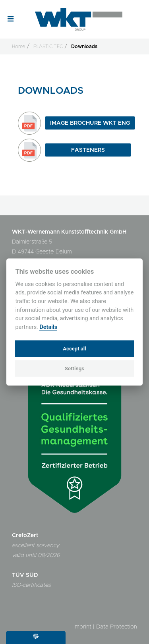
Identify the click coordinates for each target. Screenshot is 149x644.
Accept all (74, 348)
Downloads (84, 46)
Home (18, 46)
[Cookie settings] (36, 637)
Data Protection (117, 627)
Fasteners (88, 150)
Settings (74, 368)
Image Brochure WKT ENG (90, 123)
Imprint (82, 627)
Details (48, 327)
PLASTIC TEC (48, 46)
